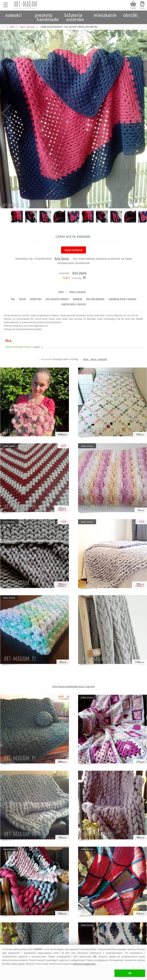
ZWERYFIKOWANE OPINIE (24, 347)
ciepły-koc (36, 299)
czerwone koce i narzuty (122, 299)
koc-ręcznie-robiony (57, 299)
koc (13, 299)
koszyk (133, 8)
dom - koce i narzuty (95, 359)
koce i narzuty (78, 292)
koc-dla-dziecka (95, 299)
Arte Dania (62, 259)
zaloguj (142, 8)
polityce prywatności (84, 964)
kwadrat (78, 299)
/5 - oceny (72, 278)
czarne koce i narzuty (74, 304)
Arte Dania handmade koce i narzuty (74, 686)
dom (61, 292)
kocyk (22, 299)
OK (130, 973)
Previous (6, 113)
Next (141, 113)
